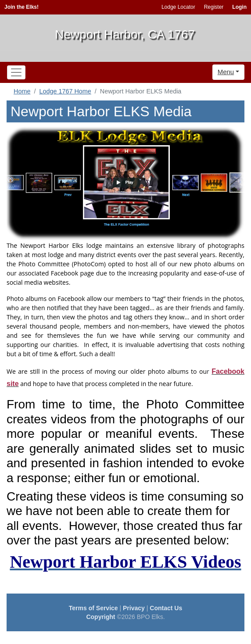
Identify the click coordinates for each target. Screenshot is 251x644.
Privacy (134, 608)
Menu (226, 72)
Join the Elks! (22, 7)
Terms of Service (93, 608)
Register (214, 7)
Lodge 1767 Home (65, 91)
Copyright (100, 617)
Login (239, 7)
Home (22, 91)
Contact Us (166, 608)
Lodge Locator (178, 7)
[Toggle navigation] (16, 72)
